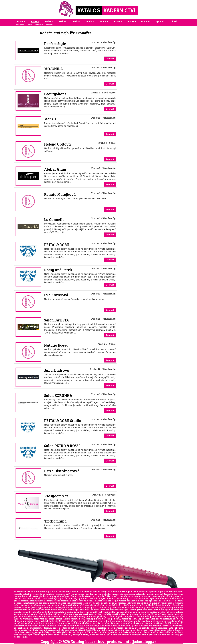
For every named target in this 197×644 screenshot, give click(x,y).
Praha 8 (118, 21)
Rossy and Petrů (58, 270)
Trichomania (55, 521)
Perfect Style (55, 44)
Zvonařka (168, 594)
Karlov (64, 616)
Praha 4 (63, 21)
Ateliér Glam (55, 169)
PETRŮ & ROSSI (57, 245)
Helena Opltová (57, 144)
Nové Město (20, 24)
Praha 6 (90, 21)
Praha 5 (77, 21)
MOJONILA (54, 69)
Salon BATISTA (57, 320)
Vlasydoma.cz (56, 496)
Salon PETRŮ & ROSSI (62, 446)
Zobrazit (110, 59)
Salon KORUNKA (58, 395)
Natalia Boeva (56, 345)
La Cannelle (54, 219)
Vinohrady (39, 24)
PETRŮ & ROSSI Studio (63, 421)
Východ (160, 21)
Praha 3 (49, 21)
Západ (173, 21)
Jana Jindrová (57, 370)
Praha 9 (132, 21)
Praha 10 (146, 21)
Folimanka (146, 596)
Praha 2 (35, 21)
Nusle (30, 24)
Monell (50, 119)
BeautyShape (55, 94)
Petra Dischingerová (62, 471)
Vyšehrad (50, 24)
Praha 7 (104, 21)
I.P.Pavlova (50, 623)
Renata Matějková (60, 194)
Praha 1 (21, 21)
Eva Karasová (56, 295)
